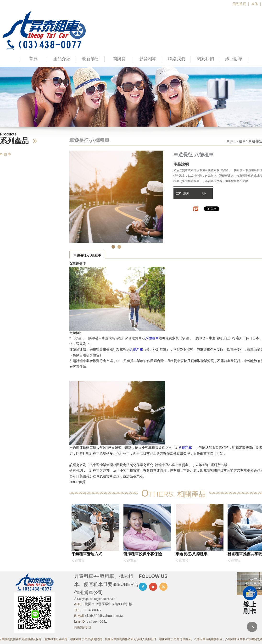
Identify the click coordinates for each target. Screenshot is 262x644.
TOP (252, 627)
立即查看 (78, 561)
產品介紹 (62, 59)
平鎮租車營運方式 (87, 554)
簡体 (255, 4)
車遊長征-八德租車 (87, 255)
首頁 (33, 59)
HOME (231, 141)
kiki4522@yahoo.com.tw (105, 616)
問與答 (119, 59)
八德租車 (152, 338)
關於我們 (205, 59)
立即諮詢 (191, 193)
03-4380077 (93, 610)
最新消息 (90, 59)
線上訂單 (234, 59)
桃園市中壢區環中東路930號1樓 (109, 604)
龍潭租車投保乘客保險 (143, 554)
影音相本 (148, 59)
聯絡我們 (177, 59)
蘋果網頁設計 (83, 627)
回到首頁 (239, 4)
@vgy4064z (98, 621)
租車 (7, 154)
